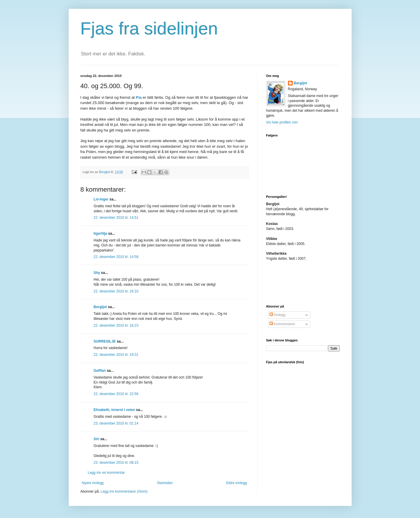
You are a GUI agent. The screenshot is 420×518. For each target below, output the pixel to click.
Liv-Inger (101, 199)
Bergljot (100, 307)
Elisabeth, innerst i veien (115, 410)
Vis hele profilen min (282, 122)
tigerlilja (101, 233)
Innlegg (277, 315)
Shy (97, 273)
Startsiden (165, 483)
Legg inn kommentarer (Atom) (124, 491)
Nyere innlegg (93, 483)
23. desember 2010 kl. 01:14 (116, 423)
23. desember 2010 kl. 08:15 (116, 463)
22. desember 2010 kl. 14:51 (116, 218)
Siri (97, 439)
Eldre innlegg (236, 483)
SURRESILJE (105, 341)
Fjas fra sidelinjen (149, 28)
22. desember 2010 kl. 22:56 (116, 394)
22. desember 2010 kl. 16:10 (116, 291)
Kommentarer (282, 324)
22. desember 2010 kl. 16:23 (116, 325)
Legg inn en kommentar (106, 473)
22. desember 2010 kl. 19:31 (116, 355)
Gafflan (100, 371)
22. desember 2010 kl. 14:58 (116, 257)
